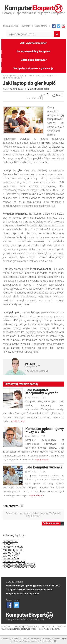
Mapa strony (41, 26)
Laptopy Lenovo (13, 547)
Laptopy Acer (11, 558)
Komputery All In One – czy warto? (22, 594)
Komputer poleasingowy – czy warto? (45, 430)
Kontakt (26, 26)
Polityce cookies (46, 641)
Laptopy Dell (10, 541)
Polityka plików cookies (26, 627)
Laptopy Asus (11, 553)
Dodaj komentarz (51, 523)
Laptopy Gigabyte (14, 561)
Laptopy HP (10, 544)
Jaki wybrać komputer (33, 43)
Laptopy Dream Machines (19, 564)
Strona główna (10, 76)
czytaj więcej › (18, 421)
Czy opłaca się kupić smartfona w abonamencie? (29, 590)
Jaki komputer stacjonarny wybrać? (42, 392)
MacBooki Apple (13, 550)
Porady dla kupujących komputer (35, 76)
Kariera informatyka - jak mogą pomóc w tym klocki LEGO (33, 586)
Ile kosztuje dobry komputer (34, 51)
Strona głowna (11, 26)
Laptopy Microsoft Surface (19, 567)
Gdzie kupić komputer (34, 60)
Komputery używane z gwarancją (33, 68)
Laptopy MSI (11, 556)
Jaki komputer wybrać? (44, 467)
